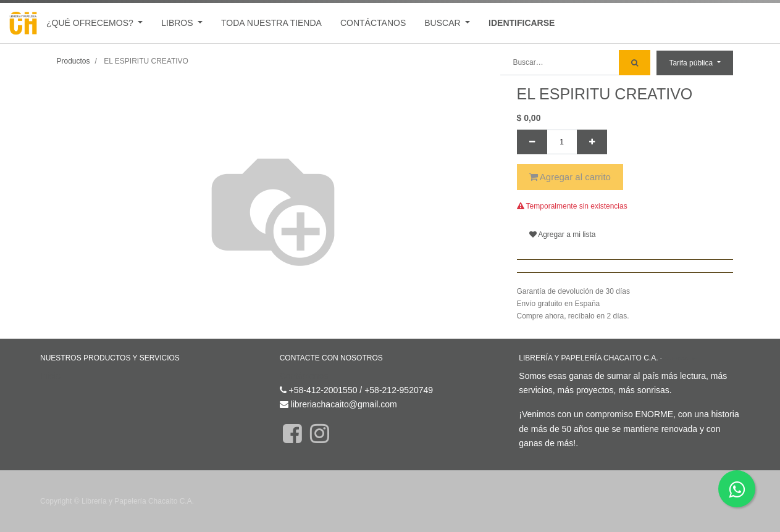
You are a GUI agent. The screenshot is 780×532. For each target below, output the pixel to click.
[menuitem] (271, 23)
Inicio (50, 376)
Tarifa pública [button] (692, 63)
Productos (73, 61)
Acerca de (680, 358)
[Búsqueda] (635, 63)
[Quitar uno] (532, 142)
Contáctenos (304, 376)
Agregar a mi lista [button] (563, 235)
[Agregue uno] (592, 142)
